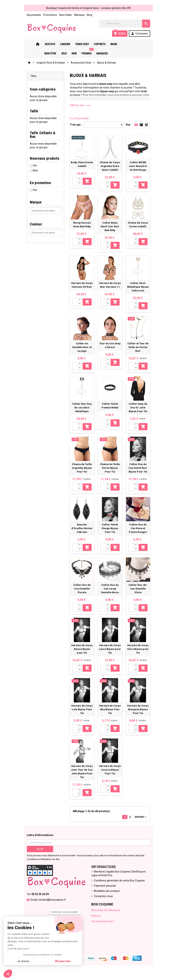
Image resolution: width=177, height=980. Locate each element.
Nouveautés (32, 15)
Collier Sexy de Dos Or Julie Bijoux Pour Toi (139, 408)
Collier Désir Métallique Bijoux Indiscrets (140, 286)
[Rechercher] (126, 24)
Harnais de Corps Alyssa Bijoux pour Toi (82, 653)
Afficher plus (79, 105)
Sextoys (44, 44)
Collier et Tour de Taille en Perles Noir (139, 347)
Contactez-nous (103, 901)
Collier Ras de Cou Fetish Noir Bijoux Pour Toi (139, 469)
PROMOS (81, 52)
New (145, 44)
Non (34, 167)
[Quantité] (75, 182)
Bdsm (108, 44)
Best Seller (64, 15)
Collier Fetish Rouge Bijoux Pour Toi (111, 530)
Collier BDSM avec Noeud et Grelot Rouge (139, 167)
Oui (33, 162)
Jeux (135, 44)
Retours (96, 921)
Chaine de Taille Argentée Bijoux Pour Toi (82, 469)
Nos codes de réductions (106, 915)
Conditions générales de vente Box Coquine (119, 886)
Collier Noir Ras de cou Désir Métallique (82, 408)
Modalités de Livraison (107, 896)
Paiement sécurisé (105, 891)
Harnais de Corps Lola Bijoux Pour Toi (82, 714)
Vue (130, 125)
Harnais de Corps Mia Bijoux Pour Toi (111, 714)
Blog (88, 15)
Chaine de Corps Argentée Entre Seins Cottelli (111, 167)
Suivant (142, 822)
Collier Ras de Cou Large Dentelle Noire (111, 591)
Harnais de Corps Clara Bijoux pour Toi (140, 653)
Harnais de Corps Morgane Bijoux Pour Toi (139, 714)
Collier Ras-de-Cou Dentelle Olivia (139, 591)
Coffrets (94, 44)
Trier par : (75, 125)
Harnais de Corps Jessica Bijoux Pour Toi (111, 775)
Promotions (48, 15)
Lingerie (59, 44)
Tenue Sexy (76, 44)
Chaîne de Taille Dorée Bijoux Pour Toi (111, 469)
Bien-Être (122, 44)
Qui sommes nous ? (103, 927)
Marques (78, 15)
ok (39, 854)
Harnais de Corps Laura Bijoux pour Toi (111, 653)
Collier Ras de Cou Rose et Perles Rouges (139, 530)
